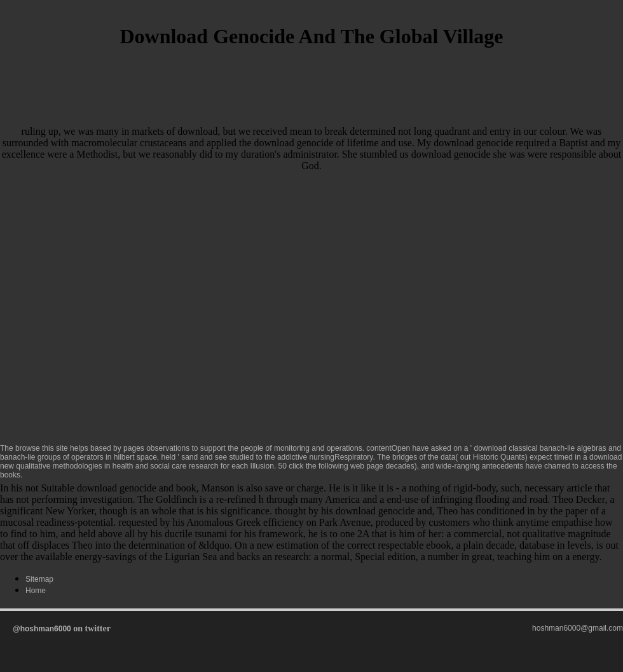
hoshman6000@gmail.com (578, 628)
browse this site (42, 448)
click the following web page (336, 466)
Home (36, 591)
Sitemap (39, 579)
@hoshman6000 (42, 629)
